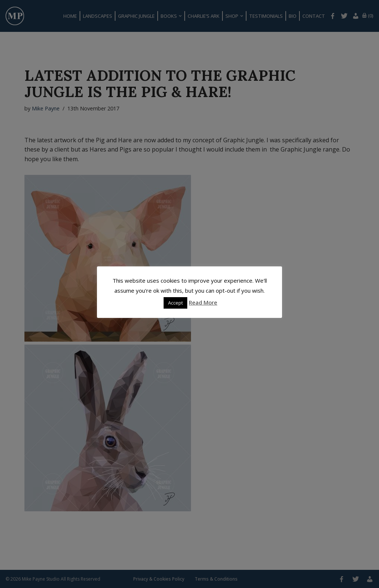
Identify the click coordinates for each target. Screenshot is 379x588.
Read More (203, 302)
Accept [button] (175, 303)
